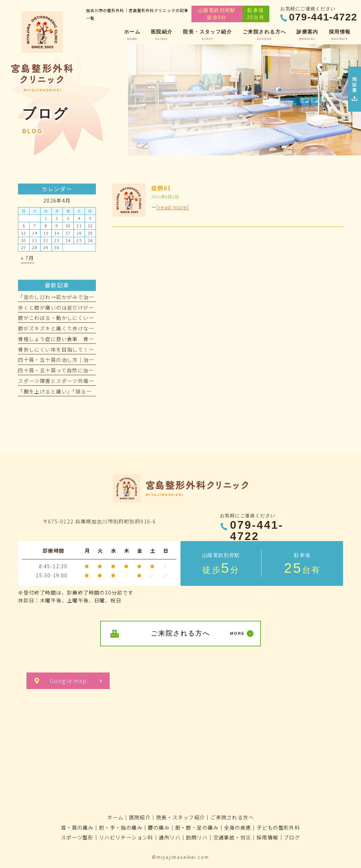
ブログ (292, 837)
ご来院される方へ (232, 817)
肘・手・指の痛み (121, 827)
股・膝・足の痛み (197, 827)
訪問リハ (197, 837)
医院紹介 (140, 817)
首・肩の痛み (77, 827)
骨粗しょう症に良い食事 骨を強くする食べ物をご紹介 (86, 339)
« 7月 (27, 258)
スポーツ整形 (77, 837)
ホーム (115, 817)
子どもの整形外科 (278, 827)
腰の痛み (159, 827)
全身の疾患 (237, 827)
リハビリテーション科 (126, 837)
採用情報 (268, 837)
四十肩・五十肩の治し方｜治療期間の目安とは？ (78, 360)
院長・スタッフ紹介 (181, 817)
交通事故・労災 (232, 837)
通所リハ (170, 837)
